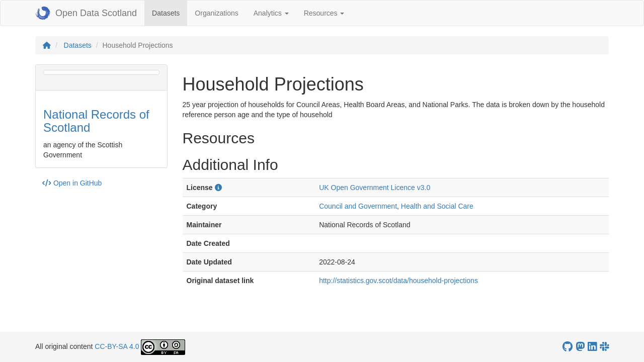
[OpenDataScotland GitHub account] (568, 347)
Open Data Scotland (86, 13)
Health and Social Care (437, 206)
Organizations (216, 13)
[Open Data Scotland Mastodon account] (580, 347)
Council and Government (358, 206)
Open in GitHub (72, 183)
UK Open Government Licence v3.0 (375, 188)
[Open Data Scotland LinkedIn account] (592, 347)
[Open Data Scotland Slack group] (604, 347)
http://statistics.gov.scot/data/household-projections (398, 281)
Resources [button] (324, 13)
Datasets (170, 12)
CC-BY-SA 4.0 (117, 346)
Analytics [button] (271, 13)
